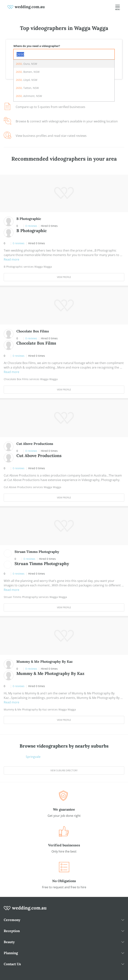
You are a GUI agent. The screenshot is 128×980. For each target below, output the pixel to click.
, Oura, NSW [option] (26, 64)
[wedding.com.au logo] (25, 910)
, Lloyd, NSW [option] (27, 80)
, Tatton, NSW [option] (27, 88)
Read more (11, 259)
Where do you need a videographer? (37, 46)
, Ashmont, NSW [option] (29, 96)
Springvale (33, 757)
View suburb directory (64, 770)
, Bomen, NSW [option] (28, 72)
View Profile (64, 277)
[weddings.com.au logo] (26, 7)
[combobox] (64, 54)
